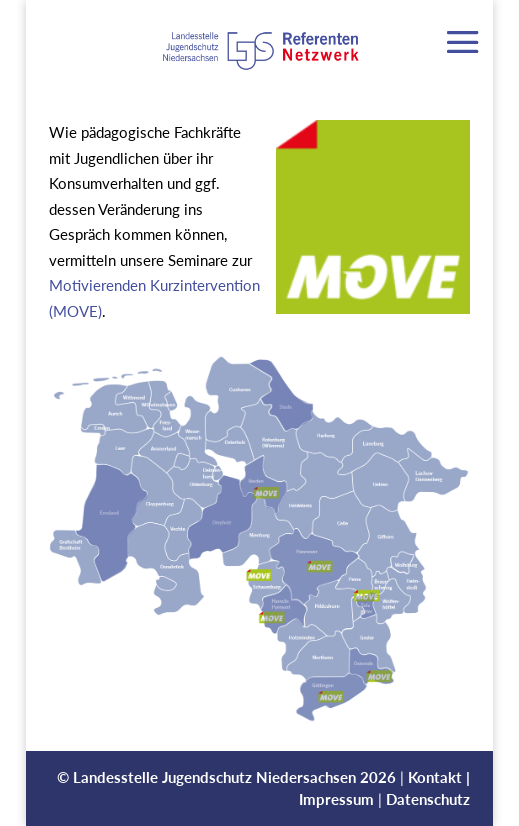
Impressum (336, 799)
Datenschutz (428, 799)
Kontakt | (439, 777)
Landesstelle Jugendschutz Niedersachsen (214, 777)
